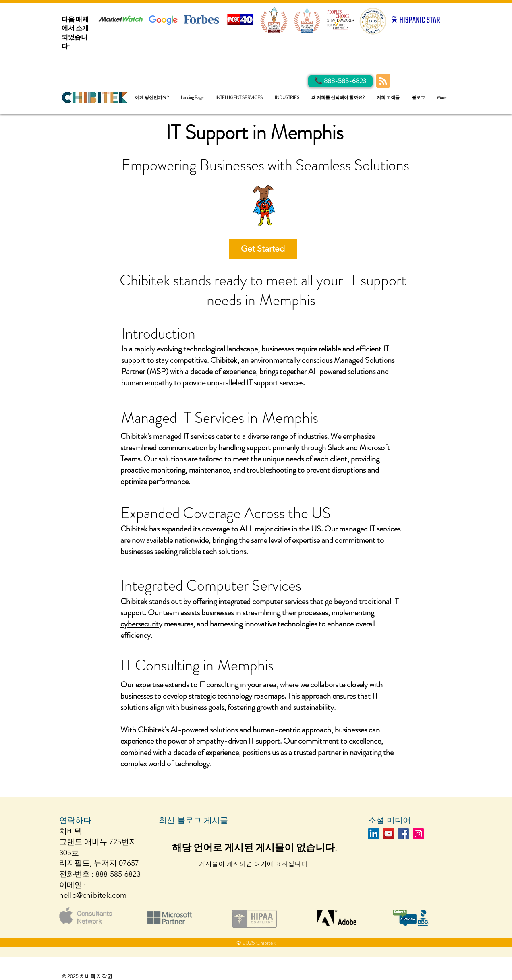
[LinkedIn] (374, 834)
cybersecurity (141, 624)
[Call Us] (340, 81)
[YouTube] (389, 834)
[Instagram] (418, 834)
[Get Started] (263, 249)
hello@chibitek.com (93, 895)
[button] (239, 98)
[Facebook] (403, 834)
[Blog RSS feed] (383, 81)
